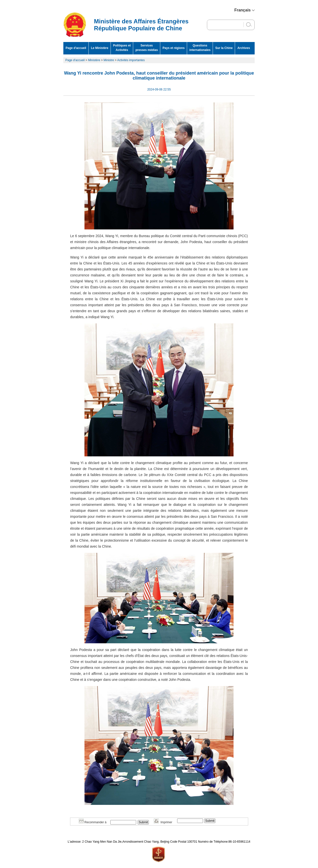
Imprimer (163, 822)
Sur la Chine (224, 48)
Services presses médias (147, 48)
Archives (244, 48)
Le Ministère (100, 48)
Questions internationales (200, 48)
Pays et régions (174, 48)
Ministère (94, 60)
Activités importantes (131, 60)
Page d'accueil (76, 48)
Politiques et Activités (122, 48)
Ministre (109, 60)
